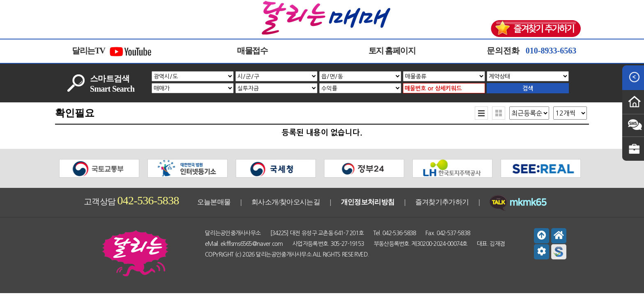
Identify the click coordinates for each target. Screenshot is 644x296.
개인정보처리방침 (368, 202)
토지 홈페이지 (392, 51)
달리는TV (112, 51)
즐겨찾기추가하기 (442, 202)
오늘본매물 (214, 202)
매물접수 (252, 51)
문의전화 (531, 51)
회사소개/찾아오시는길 (286, 202)
